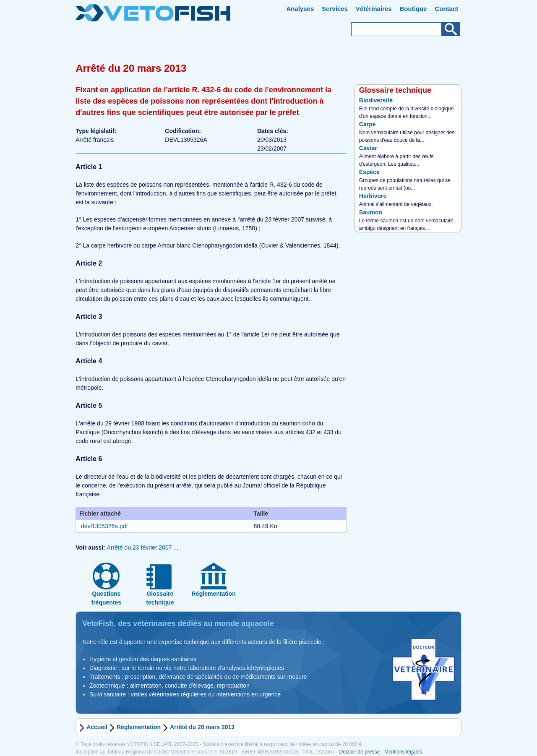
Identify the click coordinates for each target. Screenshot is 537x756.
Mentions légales (403, 752)
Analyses (300, 9)
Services (335, 9)
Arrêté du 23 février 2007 (139, 547)
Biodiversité (376, 100)
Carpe (368, 124)
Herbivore (373, 196)
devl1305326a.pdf (104, 526)
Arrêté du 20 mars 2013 (202, 727)
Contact (446, 9)
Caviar (368, 148)
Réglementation (139, 727)
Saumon (371, 212)
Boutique (413, 9)
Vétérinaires (374, 9)
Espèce (369, 172)
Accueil (97, 727)
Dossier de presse (359, 752)
